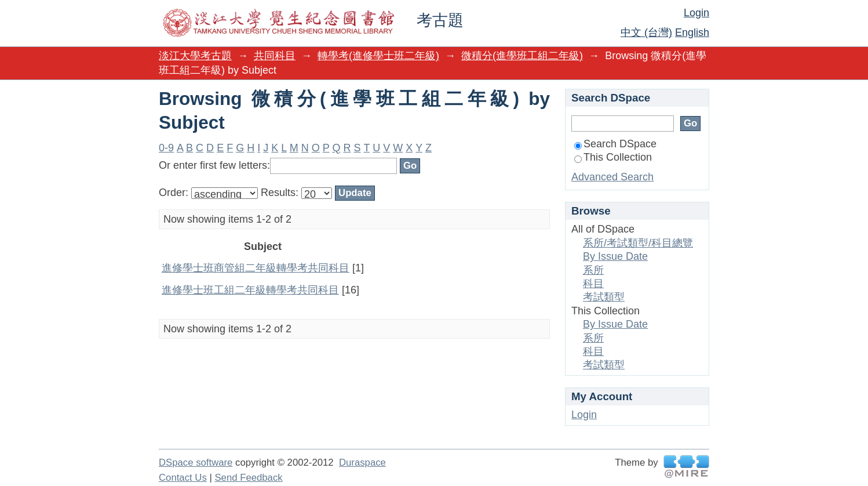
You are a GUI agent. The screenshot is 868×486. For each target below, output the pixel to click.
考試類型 (604, 297)
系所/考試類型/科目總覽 (638, 243)
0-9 (166, 148)
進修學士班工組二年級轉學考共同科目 (250, 290)
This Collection (613, 157)
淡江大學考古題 (195, 56)
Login (696, 13)
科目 (593, 284)
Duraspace (362, 463)
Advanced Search (612, 177)
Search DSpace (615, 144)
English (692, 32)
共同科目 (275, 56)
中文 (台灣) (646, 32)
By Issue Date (615, 256)
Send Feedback (248, 478)
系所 (593, 270)
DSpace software (196, 463)
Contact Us (183, 478)
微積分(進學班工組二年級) (522, 56)
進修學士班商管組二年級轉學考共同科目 (256, 268)
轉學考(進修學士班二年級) (378, 56)
